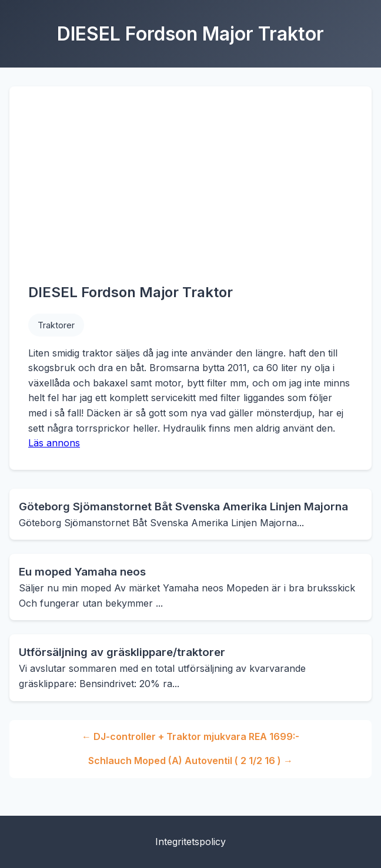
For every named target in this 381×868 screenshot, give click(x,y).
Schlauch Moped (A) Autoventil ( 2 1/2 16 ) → (190, 761)
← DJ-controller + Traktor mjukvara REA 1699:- (190, 736)
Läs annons (54, 443)
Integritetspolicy (190, 842)
